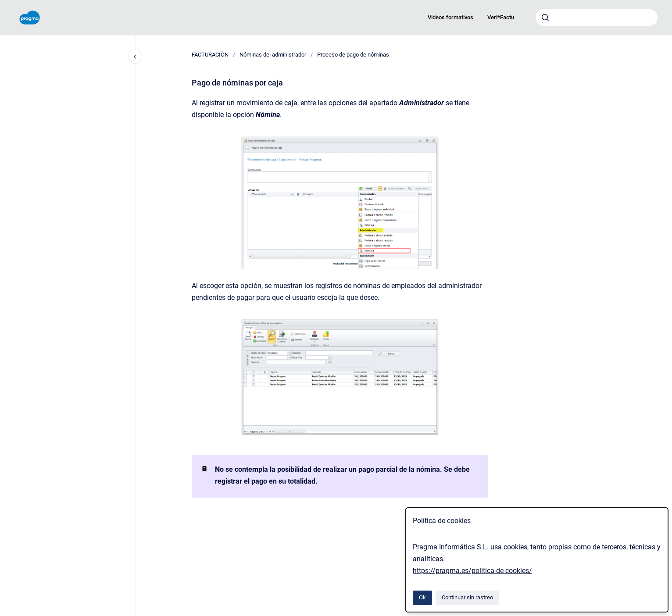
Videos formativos (450, 17)
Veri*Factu (501, 17)
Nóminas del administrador (273, 55)
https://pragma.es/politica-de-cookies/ (472, 571)
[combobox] (597, 18)
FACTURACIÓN (210, 55)
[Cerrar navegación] (135, 57)
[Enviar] (545, 18)
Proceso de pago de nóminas (353, 55)
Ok (422, 597)
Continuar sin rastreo (467, 597)
